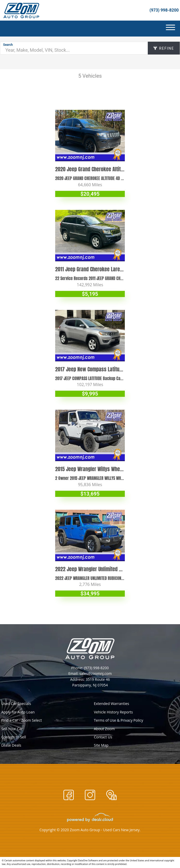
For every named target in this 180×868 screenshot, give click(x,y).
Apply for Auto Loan (18, 712)
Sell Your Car (12, 729)
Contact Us (103, 737)
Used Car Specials (16, 704)
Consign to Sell (14, 737)
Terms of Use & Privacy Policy (118, 720)
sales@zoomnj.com (96, 673)
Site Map (101, 745)
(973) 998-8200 (164, 10)
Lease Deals (11, 745)
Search (8, 45)
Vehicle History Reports (113, 712)
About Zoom (104, 729)
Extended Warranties (112, 704)
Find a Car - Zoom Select (22, 720)
